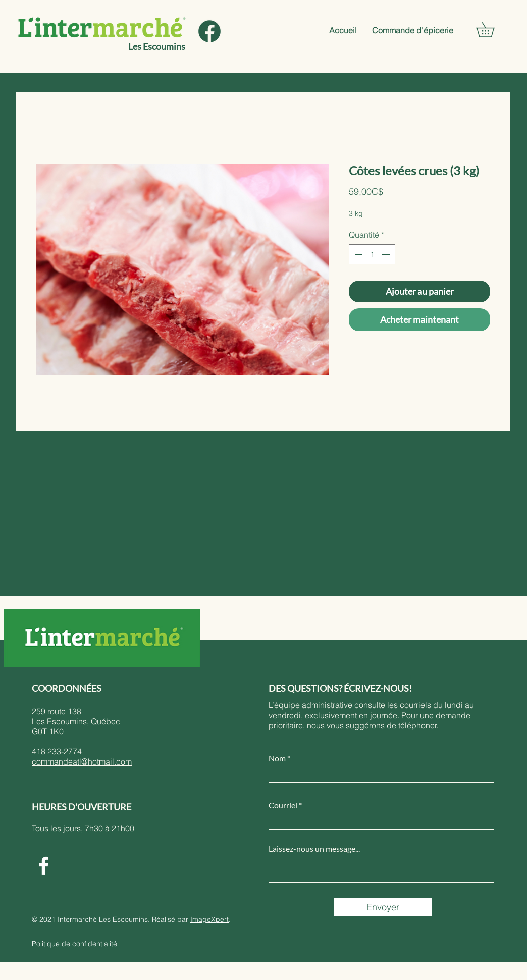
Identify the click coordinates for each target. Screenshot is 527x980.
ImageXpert (209, 919)
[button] (492, 30)
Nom (277, 758)
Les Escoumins (157, 46)
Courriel (283, 805)
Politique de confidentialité (74, 944)
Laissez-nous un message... (314, 849)
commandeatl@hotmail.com (82, 761)
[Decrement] (357, 254)
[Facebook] (44, 866)
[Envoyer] (383, 907)
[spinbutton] (372, 254)
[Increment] (387, 254)
